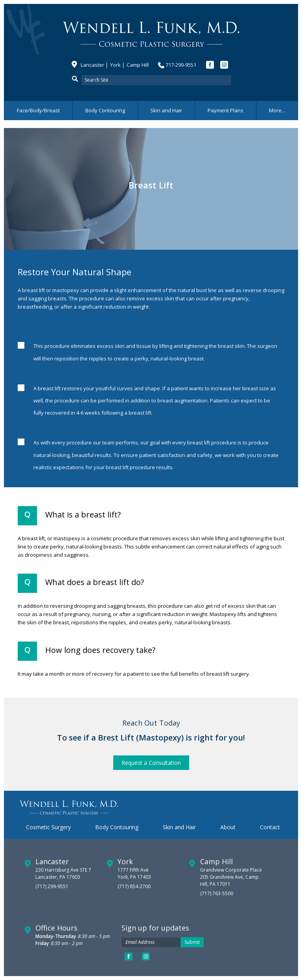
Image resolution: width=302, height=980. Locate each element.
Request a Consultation (151, 763)
